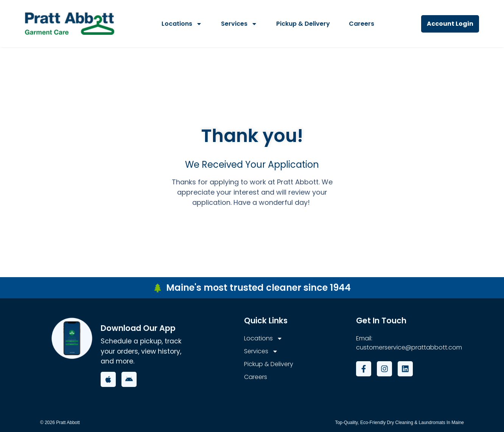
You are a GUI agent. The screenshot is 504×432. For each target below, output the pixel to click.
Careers (362, 24)
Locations (182, 24)
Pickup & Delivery (303, 24)
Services (239, 24)
